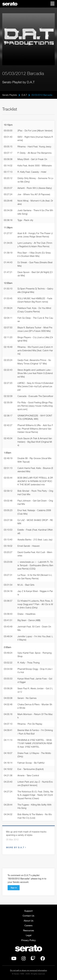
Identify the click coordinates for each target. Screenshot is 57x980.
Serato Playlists (10, 95)
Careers (28, 925)
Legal (29, 935)
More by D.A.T (16, 847)
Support (28, 911)
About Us (29, 921)
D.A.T (24, 95)
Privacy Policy (28, 940)
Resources (29, 930)
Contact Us (28, 916)
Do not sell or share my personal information (28, 970)
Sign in (14, 888)
